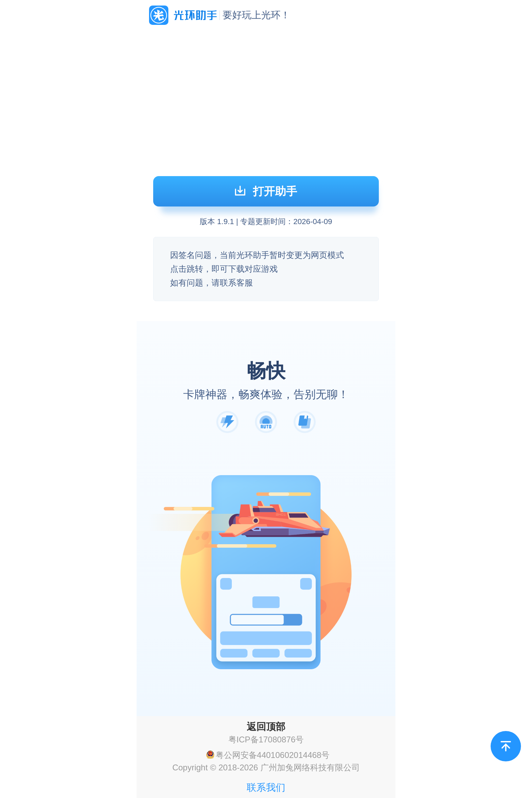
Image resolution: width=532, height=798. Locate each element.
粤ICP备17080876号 (266, 739)
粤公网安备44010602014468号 (273, 755)
